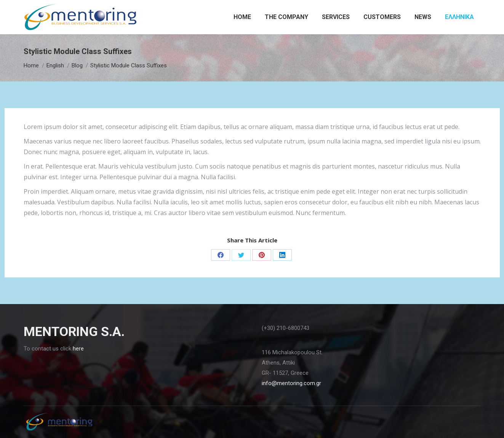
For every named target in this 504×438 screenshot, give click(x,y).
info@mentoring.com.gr (291, 383)
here (78, 349)
